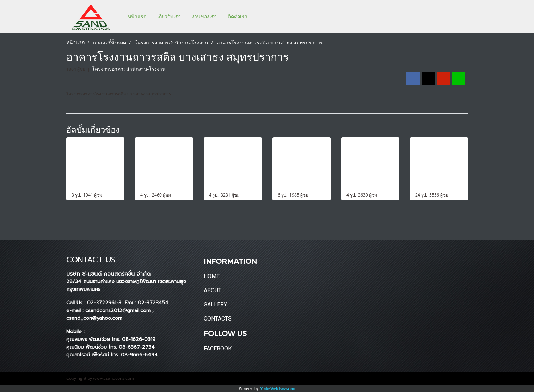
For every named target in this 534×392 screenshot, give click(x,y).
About (213, 290)
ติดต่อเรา (238, 17)
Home (212, 276)
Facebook (218, 349)
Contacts (218, 319)
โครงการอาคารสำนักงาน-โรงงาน (129, 69)
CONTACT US (91, 260)
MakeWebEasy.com (278, 388)
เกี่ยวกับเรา (169, 17)
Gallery (215, 304)
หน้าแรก (137, 17)
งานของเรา (204, 17)
